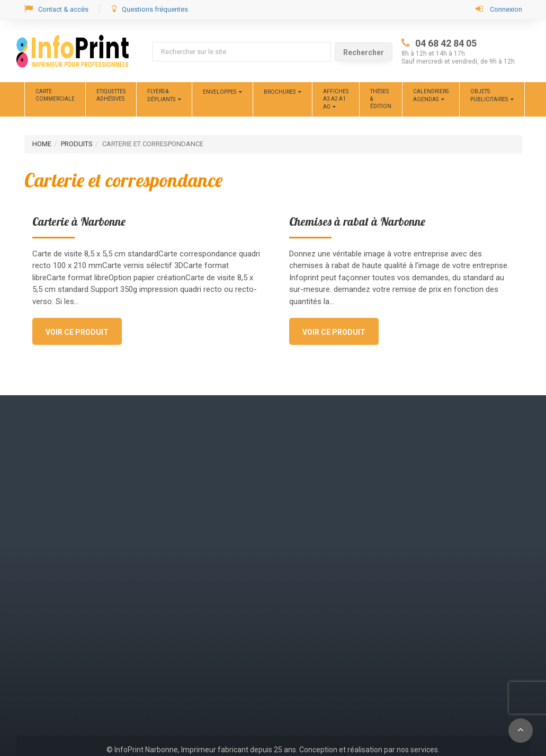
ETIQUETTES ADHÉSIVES (111, 95)
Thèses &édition (381, 99)
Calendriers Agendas (431, 95)
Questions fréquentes (150, 9)
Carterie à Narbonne (79, 221)
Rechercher (364, 52)
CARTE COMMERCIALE (55, 95)
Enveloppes (220, 92)
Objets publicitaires (489, 95)
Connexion (499, 9)
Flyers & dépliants (161, 95)
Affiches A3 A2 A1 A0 (336, 99)
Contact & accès (56, 9)
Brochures (280, 92)
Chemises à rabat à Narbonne (357, 221)
